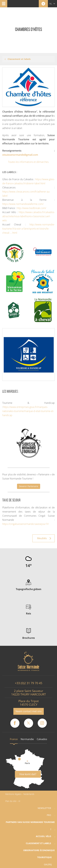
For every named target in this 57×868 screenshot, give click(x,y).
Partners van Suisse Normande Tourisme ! (30, 826)
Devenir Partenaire (29, 486)
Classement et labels (38, 843)
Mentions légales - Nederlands (20, 794)
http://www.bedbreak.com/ (31, 208)
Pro (49, 815)
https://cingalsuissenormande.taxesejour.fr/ (26, 524)
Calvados (42, 739)
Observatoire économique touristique (39, 854)
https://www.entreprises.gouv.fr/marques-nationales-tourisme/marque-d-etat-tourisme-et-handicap (28, 411)
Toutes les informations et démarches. (29, 162)
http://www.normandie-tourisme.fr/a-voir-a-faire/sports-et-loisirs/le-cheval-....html (28, 229)
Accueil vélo (43, 836)
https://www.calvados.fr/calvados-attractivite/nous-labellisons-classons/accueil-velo (28, 216)
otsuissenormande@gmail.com (20, 155)
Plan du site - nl (13, 801)
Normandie (27, 739)
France (14, 739)
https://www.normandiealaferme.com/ (23, 204)
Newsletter (44, 808)
